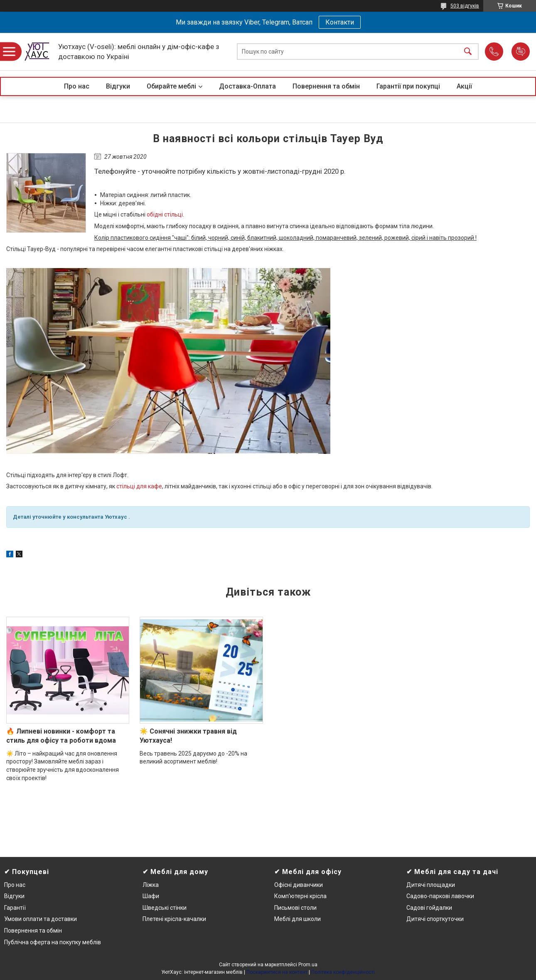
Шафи (151, 896)
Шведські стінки (165, 908)
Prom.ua (308, 965)
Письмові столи (295, 908)
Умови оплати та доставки (41, 919)
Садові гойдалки (429, 908)
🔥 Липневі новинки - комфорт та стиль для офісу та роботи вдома (61, 736)
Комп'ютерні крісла (300, 896)
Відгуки (118, 86)
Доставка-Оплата (247, 86)
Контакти (340, 22)
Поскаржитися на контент (277, 972)
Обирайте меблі (171, 86)
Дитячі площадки (431, 885)
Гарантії (15, 908)
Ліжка (151, 885)
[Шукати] (468, 52)
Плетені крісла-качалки (174, 919)
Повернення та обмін (326, 86)
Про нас (77, 86)
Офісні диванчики (299, 885)
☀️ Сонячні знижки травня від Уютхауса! (188, 736)
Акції (464, 86)
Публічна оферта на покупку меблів (53, 942)
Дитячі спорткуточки (435, 919)
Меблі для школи (298, 919)
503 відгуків (465, 6)
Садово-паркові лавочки (440, 896)
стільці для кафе (139, 486)
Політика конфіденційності (343, 972)
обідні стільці (165, 214)
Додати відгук (521, 52)
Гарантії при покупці (408, 86)
